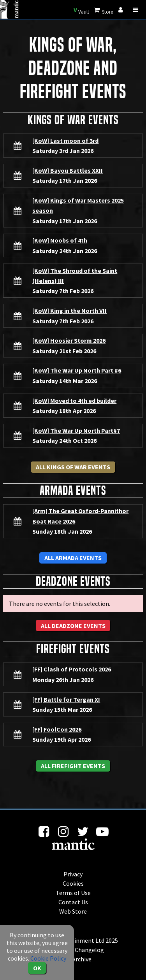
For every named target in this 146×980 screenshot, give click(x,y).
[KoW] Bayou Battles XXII (68, 170)
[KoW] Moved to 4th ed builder (74, 401)
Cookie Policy (48, 958)
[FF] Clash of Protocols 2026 (72, 669)
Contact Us (73, 902)
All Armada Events (73, 558)
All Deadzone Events (73, 626)
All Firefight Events (73, 766)
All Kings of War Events (73, 467)
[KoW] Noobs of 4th (60, 240)
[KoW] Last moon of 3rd (65, 140)
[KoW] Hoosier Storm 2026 (69, 340)
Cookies (73, 883)
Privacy (73, 874)
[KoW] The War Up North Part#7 (76, 430)
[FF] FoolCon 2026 (57, 729)
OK (37, 968)
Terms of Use (73, 893)
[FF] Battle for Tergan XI (66, 699)
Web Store (73, 911)
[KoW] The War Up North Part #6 (77, 370)
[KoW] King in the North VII (69, 310)
